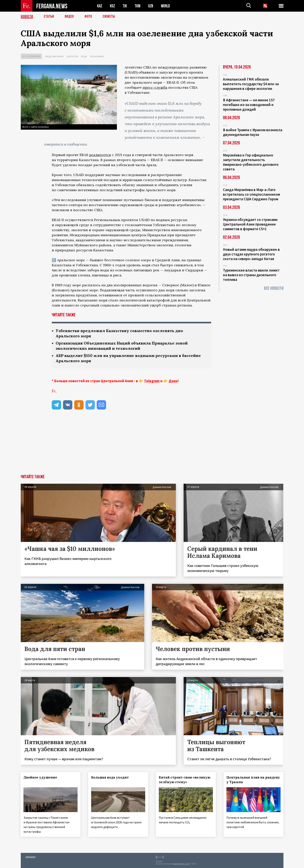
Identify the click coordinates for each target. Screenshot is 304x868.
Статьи (49, 16)
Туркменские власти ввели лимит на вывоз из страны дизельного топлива (251, 275)
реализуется (100, 155)
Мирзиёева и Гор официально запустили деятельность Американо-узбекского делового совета (251, 162)
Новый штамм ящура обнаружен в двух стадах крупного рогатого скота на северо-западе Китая (251, 254)
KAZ (100, 6)
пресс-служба (155, 87)
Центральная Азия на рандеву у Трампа (253, 780)
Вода (84, 56)
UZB (151, 6)
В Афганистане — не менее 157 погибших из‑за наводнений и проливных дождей (249, 105)
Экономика (97, 56)
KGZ (112, 6)
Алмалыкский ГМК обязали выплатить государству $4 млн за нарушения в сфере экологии (251, 84)
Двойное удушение (41, 777)
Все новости (274, 288)
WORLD (165, 6)
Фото (88, 16)
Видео (69, 16)
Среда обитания (54, 56)
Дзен (173, 381)
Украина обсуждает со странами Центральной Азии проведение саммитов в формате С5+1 (250, 224)
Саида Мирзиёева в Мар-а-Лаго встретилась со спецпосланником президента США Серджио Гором (251, 194)
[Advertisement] (152, 445)
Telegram (152, 381)
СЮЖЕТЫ (109, 16)
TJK (125, 6)
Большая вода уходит (110, 777)
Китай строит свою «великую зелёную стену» (185, 780)
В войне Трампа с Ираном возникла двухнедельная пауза (253, 132)
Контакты (31, 857)
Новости (27, 16)
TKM (138, 6)
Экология (72, 56)
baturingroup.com (181, 864)
